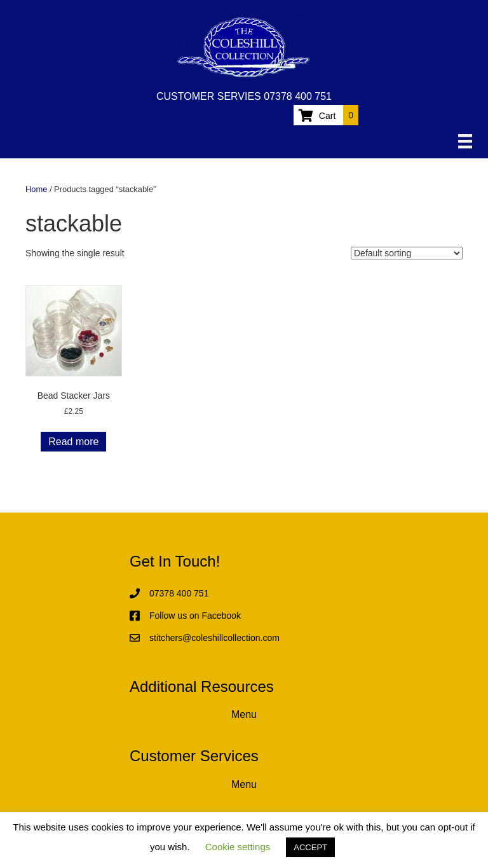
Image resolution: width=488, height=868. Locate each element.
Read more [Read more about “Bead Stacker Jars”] (73, 442)
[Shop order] (407, 253)
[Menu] (465, 141)
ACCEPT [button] (310, 847)
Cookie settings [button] (238, 847)
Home (36, 189)
